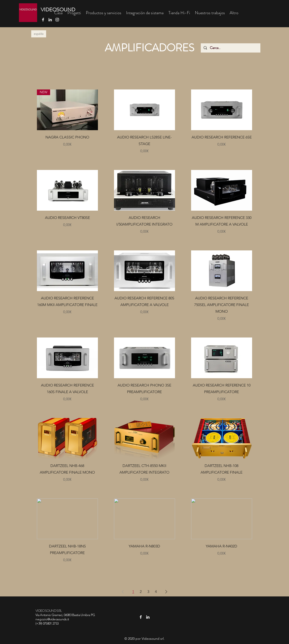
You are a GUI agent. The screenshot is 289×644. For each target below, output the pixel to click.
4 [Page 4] (156, 592)
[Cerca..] (230, 48)
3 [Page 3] (148, 592)
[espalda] (39, 34)
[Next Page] (166, 592)
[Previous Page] (123, 592)
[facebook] (43, 20)
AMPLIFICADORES (149, 48)
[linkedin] (50, 20)
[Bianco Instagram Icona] (57, 20)
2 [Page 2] (141, 592)
